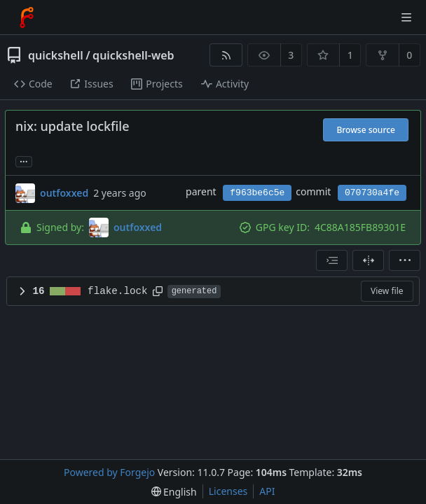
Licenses (228, 491)
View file (387, 291)
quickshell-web (133, 55)
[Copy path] (158, 291)
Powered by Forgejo (109, 472)
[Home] (27, 17)
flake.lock (118, 291)
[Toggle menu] (406, 17)
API (267, 491)
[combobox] (332, 260)
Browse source (366, 130)
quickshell (56, 55)
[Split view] (368, 260)
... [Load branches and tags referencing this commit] (24, 161)
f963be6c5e (257, 193)
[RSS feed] (226, 55)
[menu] (405, 260)
